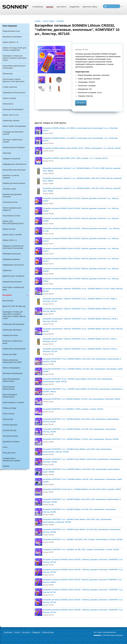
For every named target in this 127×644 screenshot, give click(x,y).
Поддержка (36, 632)
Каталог (17, 632)
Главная (38, 21)
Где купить (81, 103)
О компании (8, 632)
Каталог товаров (49, 21)
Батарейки (60, 21)
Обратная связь (48, 632)
